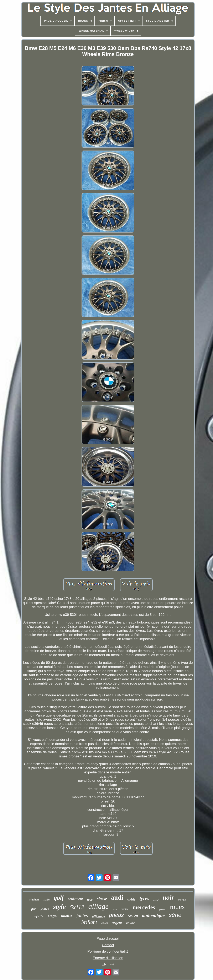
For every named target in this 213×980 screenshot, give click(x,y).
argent (117, 923)
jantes (82, 916)
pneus (116, 915)
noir (168, 897)
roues (177, 907)
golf (59, 898)
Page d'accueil (108, 939)
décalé (104, 924)
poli (34, 909)
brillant (89, 922)
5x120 (133, 916)
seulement (76, 899)
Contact (108, 945)
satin (46, 899)
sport (39, 916)
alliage (98, 906)
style (59, 907)
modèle (66, 916)
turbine (125, 909)
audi (117, 897)
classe (102, 899)
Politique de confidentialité (108, 951)
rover (130, 923)
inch (115, 909)
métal (156, 900)
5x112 (77, 907)
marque (182, 900)
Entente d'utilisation (108, 958)
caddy (131, 899)
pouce (45, 908)
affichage (98, 916)
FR (112, 964)
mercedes (144, 907)
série (175, 915)
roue (90, 900)
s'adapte (34, 900)
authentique (153, 916)
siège (52, 916)
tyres (144, 898)
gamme (162, 910)
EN (104, 964)
